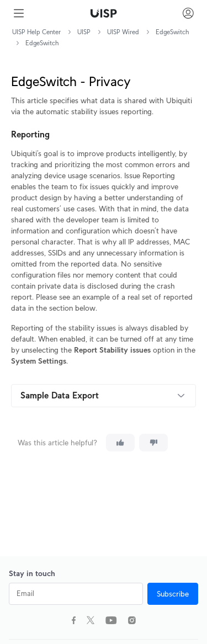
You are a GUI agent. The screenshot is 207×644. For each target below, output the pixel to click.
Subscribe (173, 594)
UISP (84, 32)
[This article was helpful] (120, 443)
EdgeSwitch (172, 32)
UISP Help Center (36, 32)
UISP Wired (123, 32)
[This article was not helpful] (153, 443)
